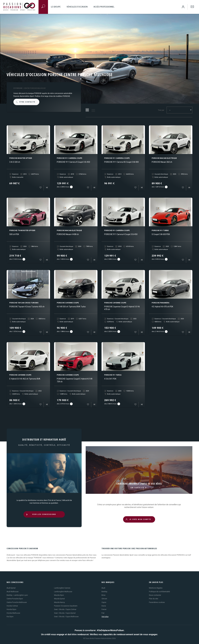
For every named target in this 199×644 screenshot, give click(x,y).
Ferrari (104, 609)
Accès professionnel (104, 7)
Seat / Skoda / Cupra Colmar (65, 609)
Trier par (161, 110)
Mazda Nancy (59, 602)
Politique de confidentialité (159, 592)
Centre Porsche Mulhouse (17, 602)
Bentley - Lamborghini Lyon (17, 595)
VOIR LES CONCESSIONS (41, 514)
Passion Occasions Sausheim (66, 606)
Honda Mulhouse (13, 613)
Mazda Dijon (59, 595)
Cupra (104, 602)
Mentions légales (156, 588)
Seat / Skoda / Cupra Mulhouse (66, 617)
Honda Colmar (12, 606)
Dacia (104, 606)
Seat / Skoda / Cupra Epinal (65, 613)
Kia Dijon (10, 617)
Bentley (104, 592)
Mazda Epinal (59, 599)
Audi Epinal (11, 588)
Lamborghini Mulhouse (63, 592)
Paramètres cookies (157, 602)
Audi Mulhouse (13, 592)
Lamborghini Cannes (62, 588)
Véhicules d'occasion (77, 7)
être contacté (26, 102)
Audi (103, 588)
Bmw (103, 595)
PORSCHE (19, 88)
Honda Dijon (11, 609)
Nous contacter (155, 595)
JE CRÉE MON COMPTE (138, 519)
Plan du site (154, 599)
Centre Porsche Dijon (15, 599)
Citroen (104, 599)
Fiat (103, 613)
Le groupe (56, 7)
